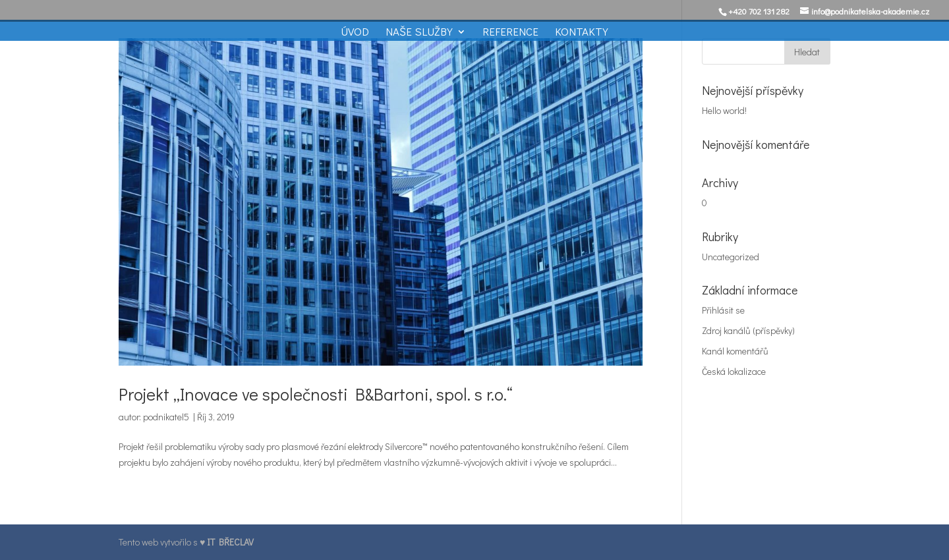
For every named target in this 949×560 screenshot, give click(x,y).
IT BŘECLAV (230, 542)
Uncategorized (731, 257)
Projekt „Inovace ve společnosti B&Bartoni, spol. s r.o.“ (316, 394)
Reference (510, 33)
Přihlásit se (723, 310)
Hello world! (724, 110)
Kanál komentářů (735, 351)
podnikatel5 (166, 417)
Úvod (355, 33)
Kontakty (582, 33)
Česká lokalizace (734, 371)
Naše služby (419, 33)
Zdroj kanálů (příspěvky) (748, 330)
